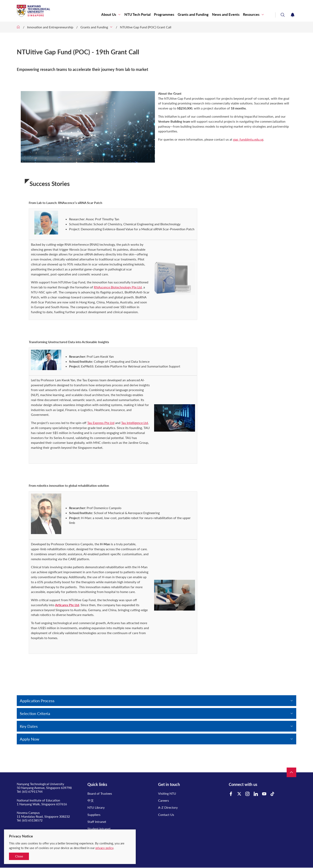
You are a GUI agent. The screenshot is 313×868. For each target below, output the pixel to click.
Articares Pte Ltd (67, 605)
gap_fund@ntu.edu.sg (248, 139)
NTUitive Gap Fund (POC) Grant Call (146, 27)
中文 (91, 800)
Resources (251, 14)
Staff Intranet (97, 822)
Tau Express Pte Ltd (101, 423)
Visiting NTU (167, 793)
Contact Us (166, 815)
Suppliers (94, 815)
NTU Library (96, 807)
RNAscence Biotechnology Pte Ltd (118, 287)
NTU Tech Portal (137, 14)
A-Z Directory (168, 807)
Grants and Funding (193, 14)
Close (19, 856)
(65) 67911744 (32, 791)
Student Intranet (99, 829)
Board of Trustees (100, 793)
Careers (163, 800)
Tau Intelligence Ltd (135, 423)
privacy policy (104, 848)
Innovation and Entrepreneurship (50, 27)
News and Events (226, 14)
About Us (109, 14)
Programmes (164, 14)
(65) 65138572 (32, 820)
